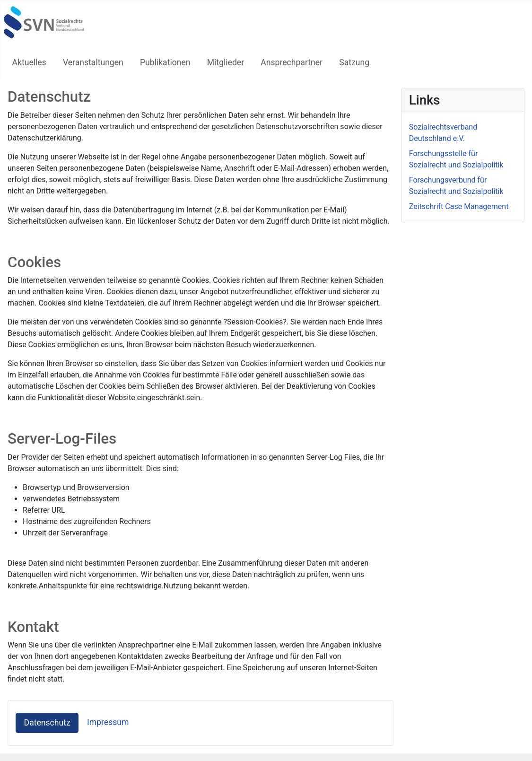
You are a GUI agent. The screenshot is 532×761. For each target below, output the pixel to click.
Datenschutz (47, 723)
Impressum (108, 722)
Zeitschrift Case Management (459, 206)
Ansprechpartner (292, 62)
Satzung (354, 62)
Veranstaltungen (93, 62)
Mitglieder (226, 62)
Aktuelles (29, 62)
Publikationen (165, 62)
